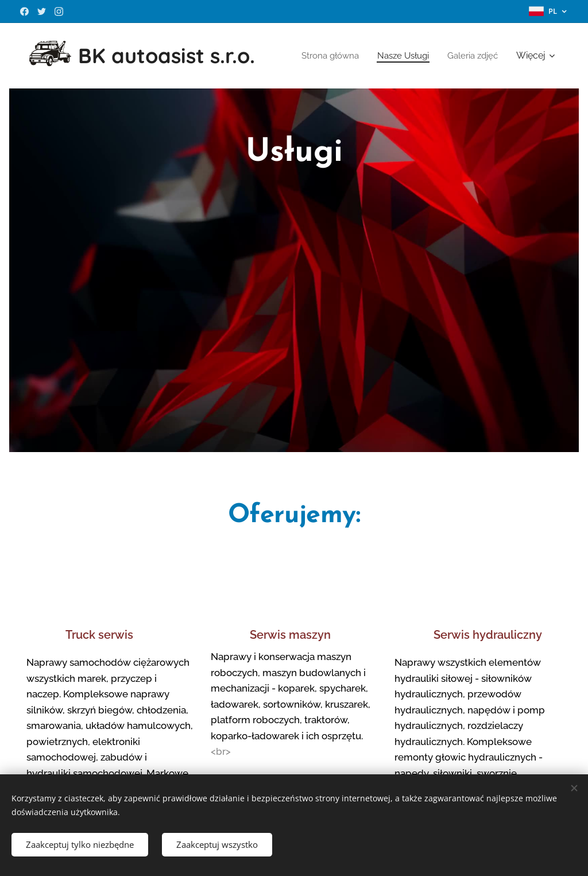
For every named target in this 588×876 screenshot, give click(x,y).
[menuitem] (395, 56)
